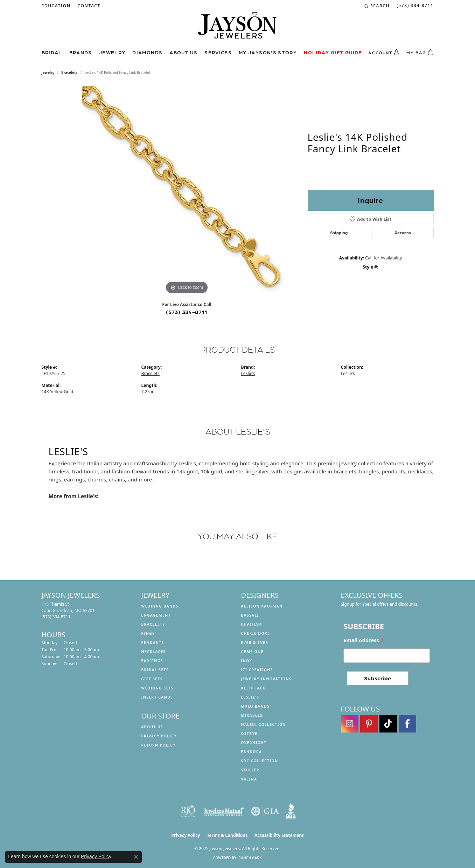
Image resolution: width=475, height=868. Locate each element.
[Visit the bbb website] (291, 811)
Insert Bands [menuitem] (157, 697)
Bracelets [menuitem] (153, 624)
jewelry (48, 72)
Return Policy (159, 745)
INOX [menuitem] (247, 661)
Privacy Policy (159, 736)
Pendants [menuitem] (153, 643)
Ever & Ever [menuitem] (255, 643)
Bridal (52, 52)
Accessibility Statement (279, 835)
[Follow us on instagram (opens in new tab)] (350, 724)
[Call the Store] (56, 617)
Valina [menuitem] (249, 779)
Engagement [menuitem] (156, 615)
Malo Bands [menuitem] (256, 706)
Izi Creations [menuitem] (257, 670)
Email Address (364, 641)
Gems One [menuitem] (252, 652)
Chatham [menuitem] (252, 624)
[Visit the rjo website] (188, 811)
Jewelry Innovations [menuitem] (267, 679)
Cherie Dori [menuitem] (255, 633)
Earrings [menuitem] (152, 661)
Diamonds (147, 52)
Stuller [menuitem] (250, 770)
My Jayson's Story (268, 52)
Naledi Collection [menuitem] (264, 724)
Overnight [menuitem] (254, 743)
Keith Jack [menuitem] (253, 688)
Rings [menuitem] (148, 633)
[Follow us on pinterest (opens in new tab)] (369, 724)
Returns (403, 232)
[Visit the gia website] (265, 811)
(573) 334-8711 (187, 312)
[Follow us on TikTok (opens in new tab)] (388, 724)
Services (218, 52)
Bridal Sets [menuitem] (155, 670)
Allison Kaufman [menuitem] (262, 606)
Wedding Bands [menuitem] (160, 606)
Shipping (339, 232)
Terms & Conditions (227, 835)
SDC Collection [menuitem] (260, 761)
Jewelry (112, 52)
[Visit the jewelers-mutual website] (224, 811)
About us (183, 52)
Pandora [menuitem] (252, 752)
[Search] (377, 6)
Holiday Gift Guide (333, 52)
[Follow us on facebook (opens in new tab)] (407, 724)
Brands (81, 52)
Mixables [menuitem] (252, 715)
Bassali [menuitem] (250, 615)
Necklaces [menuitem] (154, 652)
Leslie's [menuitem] (250, 697)
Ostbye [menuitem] (249, 734)
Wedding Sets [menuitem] (158, 688)
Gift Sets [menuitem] (152, 679)
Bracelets (69, 72)
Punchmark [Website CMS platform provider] (250, 858)
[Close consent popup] (136, 857)
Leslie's (248, 373)
